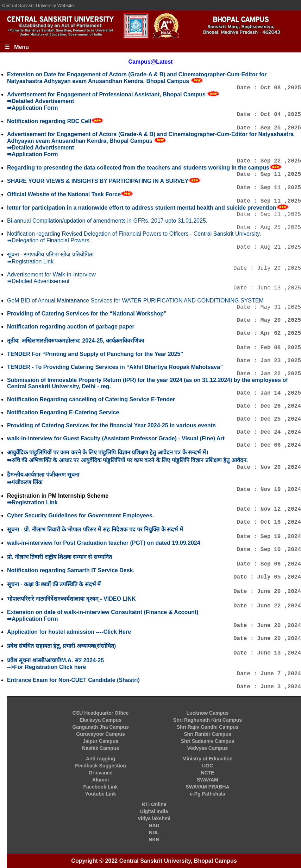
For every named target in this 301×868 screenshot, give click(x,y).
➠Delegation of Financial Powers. (49, 240)
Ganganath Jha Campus (100, 727)
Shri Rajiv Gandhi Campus (208, 727)
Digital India (154, 811)
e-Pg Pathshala (207, 794)
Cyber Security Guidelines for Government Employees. (80, 515)
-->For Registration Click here (47, 667)
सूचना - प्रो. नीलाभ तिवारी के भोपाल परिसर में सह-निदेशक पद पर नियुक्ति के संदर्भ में (95, 529)
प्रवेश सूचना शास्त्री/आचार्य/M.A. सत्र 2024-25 (55, 660)
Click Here (117, 632)
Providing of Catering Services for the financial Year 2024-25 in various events (111, 425)
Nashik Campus (101, 748)
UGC (208, 766)
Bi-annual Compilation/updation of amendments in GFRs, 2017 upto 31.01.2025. (107, 221)
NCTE (207, 773)
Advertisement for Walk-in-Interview (51, 275)
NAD (154, 825)
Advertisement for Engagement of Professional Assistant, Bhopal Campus (107, 94)
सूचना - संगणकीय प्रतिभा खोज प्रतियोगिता (50, 254)
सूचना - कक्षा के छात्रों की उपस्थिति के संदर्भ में (54, 584)
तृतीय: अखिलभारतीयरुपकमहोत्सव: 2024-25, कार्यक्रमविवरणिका (76, 341)
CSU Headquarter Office (101, 713)
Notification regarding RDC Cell (49, 121)
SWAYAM (207, 780)
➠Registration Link (30, 261)
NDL (154, 832)
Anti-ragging (101, 759)
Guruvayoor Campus (100, 734)
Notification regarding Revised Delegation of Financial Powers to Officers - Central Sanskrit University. (134, 234)
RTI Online (154, 804)
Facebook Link (101, 787)
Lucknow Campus (208, 713)
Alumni (101, 780)
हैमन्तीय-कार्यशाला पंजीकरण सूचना (43, 475)
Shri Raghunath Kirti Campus (208, 720)
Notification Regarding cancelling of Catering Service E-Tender (91, 399)
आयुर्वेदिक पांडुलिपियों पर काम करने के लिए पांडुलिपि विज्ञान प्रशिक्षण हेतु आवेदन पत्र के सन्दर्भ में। (108, 452)
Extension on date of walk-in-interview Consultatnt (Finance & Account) (103, 612)
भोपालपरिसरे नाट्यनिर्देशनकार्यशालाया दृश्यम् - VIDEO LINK (71, 599)
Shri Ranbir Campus (208, 734)
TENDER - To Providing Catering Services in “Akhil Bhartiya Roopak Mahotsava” (115, 367)
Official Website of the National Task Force (64, 194)
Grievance (101, 773)
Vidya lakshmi (154, 818)
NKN (154, 840)
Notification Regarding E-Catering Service (63, 412)
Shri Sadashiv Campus (208, 741)
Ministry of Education (207, 759)
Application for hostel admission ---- (55, 632)
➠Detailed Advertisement (40, 101)
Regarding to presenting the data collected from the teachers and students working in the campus (138, 168)
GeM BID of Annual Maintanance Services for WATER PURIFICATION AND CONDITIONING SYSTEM (135, 301)
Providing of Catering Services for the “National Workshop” (87, 314)
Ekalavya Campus (101, 720)
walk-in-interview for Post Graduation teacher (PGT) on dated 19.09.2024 (104, 543)
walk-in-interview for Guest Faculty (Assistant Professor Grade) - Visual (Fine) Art (116, 438)
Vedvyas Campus (208, 748)
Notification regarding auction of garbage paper (71, 327)
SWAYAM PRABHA (207, 787)
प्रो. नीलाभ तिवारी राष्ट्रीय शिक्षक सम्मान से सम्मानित (59, 557)
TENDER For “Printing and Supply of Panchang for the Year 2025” (95, 354)
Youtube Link (101, 794)
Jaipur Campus (101, 741)
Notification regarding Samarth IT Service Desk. (71, 570)
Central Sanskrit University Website (38, 5)
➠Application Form (33, 108)
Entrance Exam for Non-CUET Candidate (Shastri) (73, 680)
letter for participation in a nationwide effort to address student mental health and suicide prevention (142, 208)
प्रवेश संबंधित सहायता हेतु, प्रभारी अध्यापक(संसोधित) (61, 646)
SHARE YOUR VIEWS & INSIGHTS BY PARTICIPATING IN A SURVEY (98, 181)
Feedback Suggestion (101, 766)
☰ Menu (17, 47)
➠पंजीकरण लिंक (25, 482)
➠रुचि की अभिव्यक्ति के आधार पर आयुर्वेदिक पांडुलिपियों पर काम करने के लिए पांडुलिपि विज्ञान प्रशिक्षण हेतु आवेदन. (127, 460)
